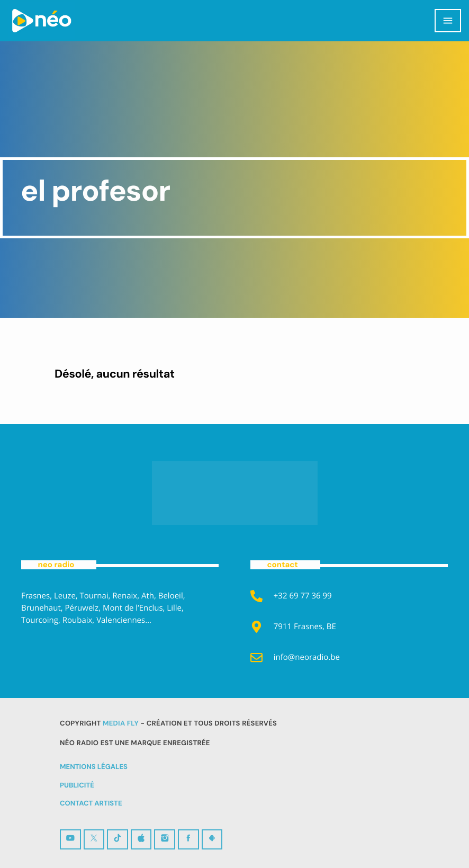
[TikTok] (118, 840)
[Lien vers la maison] (41, 21)
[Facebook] (188, 840)
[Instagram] (165, 840)
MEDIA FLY (121, 724)
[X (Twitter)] (94, 840)
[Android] (212, 840)
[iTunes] (141, 840)
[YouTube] (70, 840)
